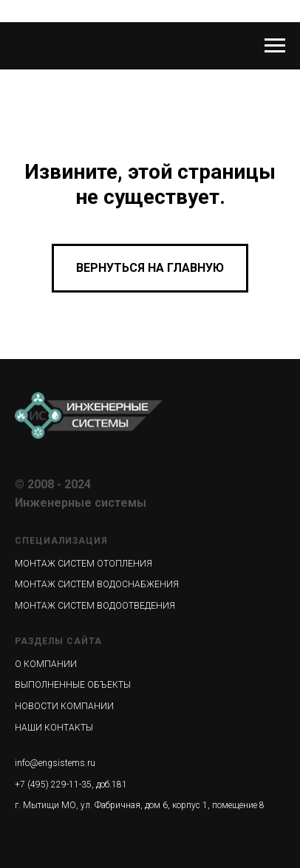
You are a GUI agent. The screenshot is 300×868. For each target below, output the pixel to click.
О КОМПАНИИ (46, 664)
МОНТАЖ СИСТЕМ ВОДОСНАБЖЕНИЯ (97, 584)
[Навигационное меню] (275, 46)
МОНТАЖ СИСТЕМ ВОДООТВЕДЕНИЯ (95, 606)
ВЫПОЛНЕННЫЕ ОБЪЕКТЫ (73, 685)
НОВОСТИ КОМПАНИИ (64, 706)
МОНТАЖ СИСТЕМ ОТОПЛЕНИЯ (83, 564)
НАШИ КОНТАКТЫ (54, 728)
